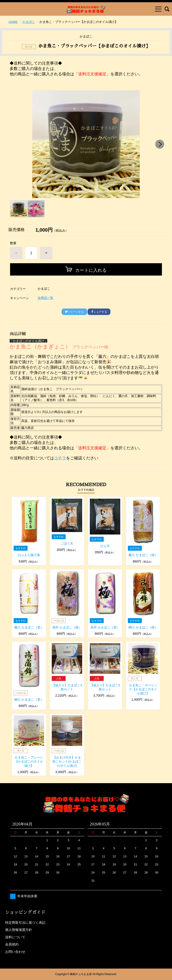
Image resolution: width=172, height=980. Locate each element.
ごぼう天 (67, 543)
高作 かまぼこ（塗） (105, 627)
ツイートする (74, 312)
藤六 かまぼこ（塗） (29, 627)
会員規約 (12, 944)
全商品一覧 (45, 298)
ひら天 (105, 546)
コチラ (60, 458)
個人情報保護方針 (19, 930)
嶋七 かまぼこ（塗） (29, 700)
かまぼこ (29, 22)
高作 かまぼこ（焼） (67, 627)
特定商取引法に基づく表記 (25, 922)
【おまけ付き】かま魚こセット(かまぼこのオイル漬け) (67, 761)
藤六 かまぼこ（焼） (143, 555)
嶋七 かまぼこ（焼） (143, 627)
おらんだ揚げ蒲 (29, 555)
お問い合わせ (15, 952)
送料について (15, 937)
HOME (13, 22)
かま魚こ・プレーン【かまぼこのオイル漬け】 (29, 761)
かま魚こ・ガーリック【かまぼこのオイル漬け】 (143, 689)
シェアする (99, 312)
